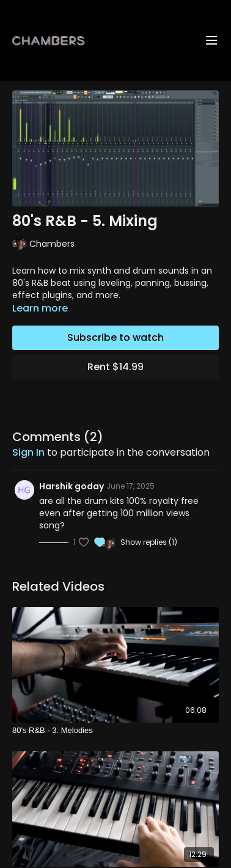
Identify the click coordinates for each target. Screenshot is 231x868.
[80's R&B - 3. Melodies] (116, 731)
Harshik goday (71, 486)
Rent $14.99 (116, 367)
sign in (28, 452)
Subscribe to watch (116, 337)
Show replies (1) (149, 542)
